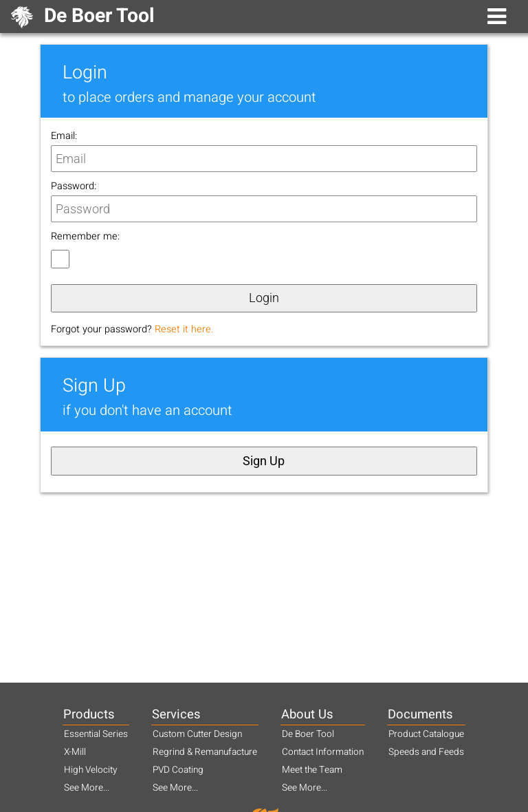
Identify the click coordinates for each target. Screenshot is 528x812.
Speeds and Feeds (426, 752)
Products (89, 715)
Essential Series (96, 734)
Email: (64, 136)
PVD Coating (178, 770)
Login (264, 298)
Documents (420, 715)
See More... (87, 788)
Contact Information (323, 752)
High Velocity (90, 770)
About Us (307, 715)
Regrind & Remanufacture (205, 752)
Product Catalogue (426, 734)
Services (176, 715)
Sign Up (264, 461)
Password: (74, 186)
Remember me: (85, 236)
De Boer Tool (308, 734)
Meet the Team (312, 770)
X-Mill (75, 752)
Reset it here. (184, 329)
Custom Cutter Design (197, 734)
